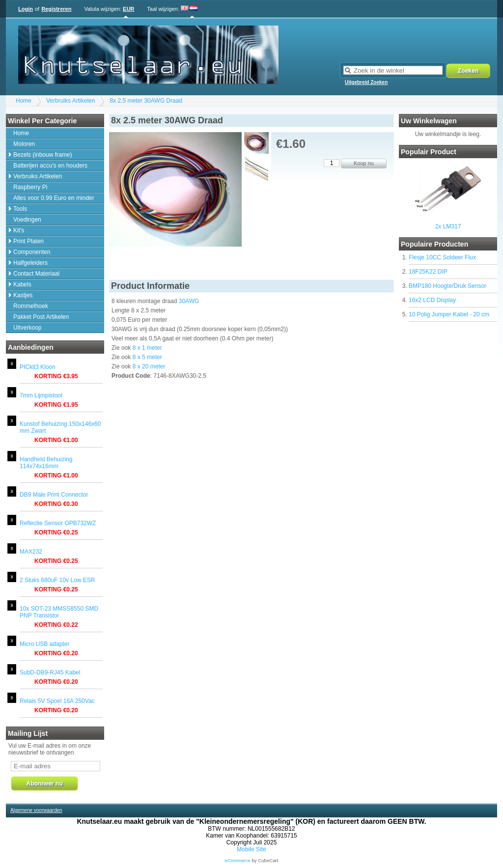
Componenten (32, 252)
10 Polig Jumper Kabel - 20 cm (449, 314)
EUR (128, 9)
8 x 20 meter (149, 366)
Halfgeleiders (30, 263)
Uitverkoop (27, 328)
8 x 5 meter (147, 357)
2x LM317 (448, 226)
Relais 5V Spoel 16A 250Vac (57, 701)
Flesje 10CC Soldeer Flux (442, 257)
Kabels (22, 284)
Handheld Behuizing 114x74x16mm (46, 463)
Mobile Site (251, 849)
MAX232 (31, 552)
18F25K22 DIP (428, 272)
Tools (20, 209)
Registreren (56, 9)
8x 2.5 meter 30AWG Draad (146, 101)
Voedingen (27, 220)
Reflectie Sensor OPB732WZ (58, 523)
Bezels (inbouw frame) (42, 155)
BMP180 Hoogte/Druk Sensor (447, 286)
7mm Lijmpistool (41, 395)
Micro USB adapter (44, 644)
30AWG (189, 301)
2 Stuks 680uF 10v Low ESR (57, 580)
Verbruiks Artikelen (70, 101)
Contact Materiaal (36, 274)
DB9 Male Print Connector (54, 495)
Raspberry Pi (30, 187)
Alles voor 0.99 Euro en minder (54, 198)
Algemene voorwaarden (36, 810)
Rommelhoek (31, 306)
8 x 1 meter (147, 348)
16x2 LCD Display (432, 300)
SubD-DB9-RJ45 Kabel (50, 672)
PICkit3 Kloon (38, 367)
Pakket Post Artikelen (41, 317)
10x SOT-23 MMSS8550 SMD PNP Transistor (59, 612)
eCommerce (238, 860)
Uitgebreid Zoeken (366, 82)
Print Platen (28, 241)
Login (26, 9)
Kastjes (23, 295)
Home (24, 101)
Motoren (24, 144)
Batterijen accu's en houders (50, 166)
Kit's (19, 230)
